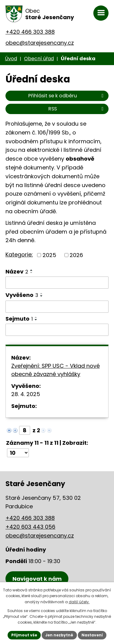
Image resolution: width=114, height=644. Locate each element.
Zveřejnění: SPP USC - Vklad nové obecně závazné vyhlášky (55, 370)
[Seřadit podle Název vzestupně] (32, 270)
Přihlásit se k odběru (67, 96)
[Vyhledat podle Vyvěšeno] (57, 307)
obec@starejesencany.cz (40, 43)
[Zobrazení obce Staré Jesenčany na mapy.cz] (37, 579)
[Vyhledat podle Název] (57, 283)
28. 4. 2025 (26, 394)
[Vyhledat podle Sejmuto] (57, 330)
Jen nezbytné (59, 635)
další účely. (79, 602)
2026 (76, 255)
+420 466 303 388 (30, 32)
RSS (77, 109)
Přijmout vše (24, 635)
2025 (49, 255)
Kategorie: (19, 254)
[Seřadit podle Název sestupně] (32, 273)
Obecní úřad (39, 59)
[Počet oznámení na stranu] (18, 453)
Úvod (11, 59)
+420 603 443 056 (30, 527)
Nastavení (92, 635)
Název (17, 272)
